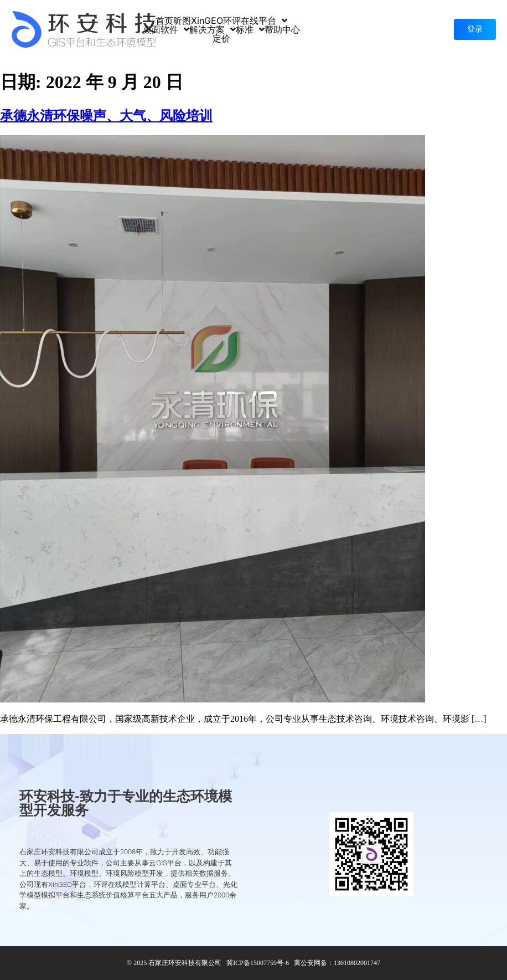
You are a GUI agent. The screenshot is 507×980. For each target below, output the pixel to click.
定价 (221, 38)
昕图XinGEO (198, 20)
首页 (164, 20)
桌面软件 (166, 29)
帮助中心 (282, 29)
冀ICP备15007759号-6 (258, 963)
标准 (250, 29)
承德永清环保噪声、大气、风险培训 (106, 116)
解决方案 (213, 29)
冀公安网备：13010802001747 (337, 963)
